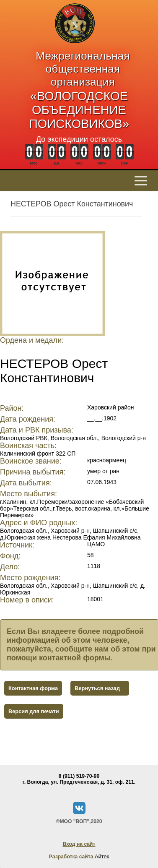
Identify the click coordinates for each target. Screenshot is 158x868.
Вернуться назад (97, 688)
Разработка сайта (71, 857)
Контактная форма (33, 688)
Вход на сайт (79, 844)
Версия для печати (34, 711)
